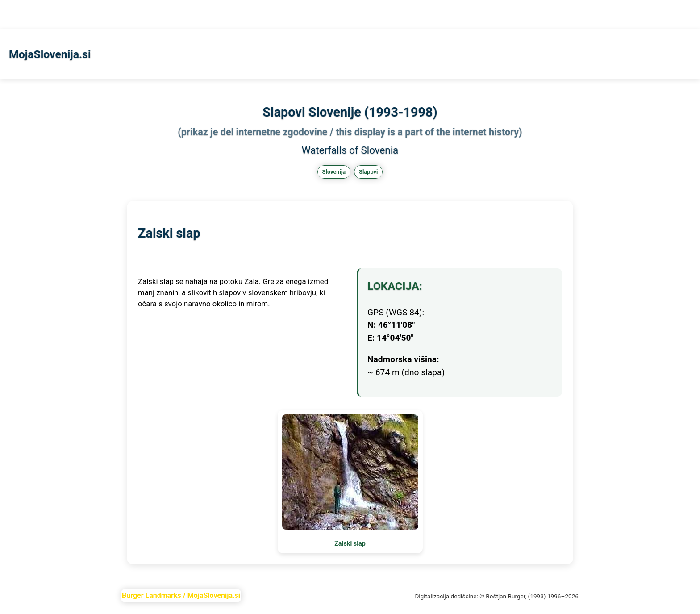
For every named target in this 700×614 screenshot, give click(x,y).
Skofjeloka (80, 14)
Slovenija (334, 172)
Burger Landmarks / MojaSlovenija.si (181, 595)
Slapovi (42, 14)
